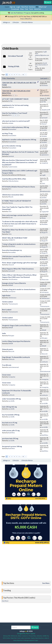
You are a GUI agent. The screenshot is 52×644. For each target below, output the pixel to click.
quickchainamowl (14, 367)
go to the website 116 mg (12, 146)
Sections (32, 7)
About (20, 636)
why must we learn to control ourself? (16, 121)
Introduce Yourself (16, 56)
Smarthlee (45, 224)
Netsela (11, 203)
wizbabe (11, 123)
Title (4, 78)
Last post (45, 78)
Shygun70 (44, 232)
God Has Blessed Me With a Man (14, 179)
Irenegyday (12, 377)
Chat (26, 9)
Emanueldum (12, 129)
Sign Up (13, 7)
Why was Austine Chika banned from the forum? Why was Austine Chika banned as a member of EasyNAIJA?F (20, 162)
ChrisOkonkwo (13, 279)
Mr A (10, 87)
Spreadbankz (45, 95)
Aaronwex (45, 85)
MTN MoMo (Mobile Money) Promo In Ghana (19, 187)
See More (46, 583)
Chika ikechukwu (13, 181)
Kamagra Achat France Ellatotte (14, 283)
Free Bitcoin (7, 365)
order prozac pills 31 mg (11, 430)
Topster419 (45, 212)
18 (23, 75)
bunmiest (11, 156)
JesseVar (44, 130)
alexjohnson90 (46, 110)
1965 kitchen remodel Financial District (17, 256)
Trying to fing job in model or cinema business (19, 244)
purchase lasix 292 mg (10, 438)
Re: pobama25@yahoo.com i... (42, 55)
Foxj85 (45, 52)
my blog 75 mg (7, 133)
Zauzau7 (44, 124)
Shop (22, 9)
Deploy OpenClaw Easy (37, 638)
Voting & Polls (14, 66)
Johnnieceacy (12, 298)
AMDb (45, 636)
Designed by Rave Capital (26, 633)
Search (35, 627)
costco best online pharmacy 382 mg (16, 127)
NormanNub (12, 252)
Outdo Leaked (7, 302)
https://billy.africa (26, 19)
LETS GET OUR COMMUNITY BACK (15, 99)
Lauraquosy (12, 291)
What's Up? (43, 7)
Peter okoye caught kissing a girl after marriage (20, 263)
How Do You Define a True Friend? (15, 113)
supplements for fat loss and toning (15, 105)
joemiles (44, 198)
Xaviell (45, 63)
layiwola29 (12, 271)
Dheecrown (45, 280)
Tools (31, 9)
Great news (6, 375)
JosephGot (45, 163)
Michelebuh (12, 246)
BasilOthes (12, 433)
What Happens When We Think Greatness (18, 269)
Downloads (15, 9)
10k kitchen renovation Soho (13, 195)
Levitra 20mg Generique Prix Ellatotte (16, 341)
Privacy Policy (32, 636)
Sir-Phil (10, 101)
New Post (25, 7)
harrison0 (44, 118)
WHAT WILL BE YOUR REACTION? (15, 238)
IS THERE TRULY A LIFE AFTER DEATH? (17, 201)
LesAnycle (11, 359)
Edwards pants (8, 349)
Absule (44, 218)
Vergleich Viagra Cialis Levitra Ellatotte (17, 325)
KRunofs (11, 197)
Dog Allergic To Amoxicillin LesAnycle (16, 357)
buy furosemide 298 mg (11, 415)
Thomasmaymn (13, 304)
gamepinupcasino (45, 191)
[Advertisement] (19, 35)
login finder (6, 295)
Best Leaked (7, 310)
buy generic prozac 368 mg (12, 446)
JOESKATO (12, 240)
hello (4, 333)
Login (18, 7)
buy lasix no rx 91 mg (10, 423)
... (21, 75)
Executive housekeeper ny (12, 250)
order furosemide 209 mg (11, 399)
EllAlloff (11, 285)
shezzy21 (11, 265)
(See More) (5, 601)
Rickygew (11, 336)
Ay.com (10, 217)
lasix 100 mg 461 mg (9, 407)
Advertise (38, 9)
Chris (10, 211)
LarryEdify (11, 401)
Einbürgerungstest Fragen (31, 640)
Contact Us (25, 636)
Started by (11, 78)
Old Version (14, 636)
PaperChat (14, 638)
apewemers (45, 155)
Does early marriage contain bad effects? (17, 215)
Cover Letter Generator (24, 638)
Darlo (43, 183)
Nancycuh (11, 351)
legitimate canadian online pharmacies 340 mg (19, 140)
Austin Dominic (13, 167)
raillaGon (11, 107)
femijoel (11, 226)
